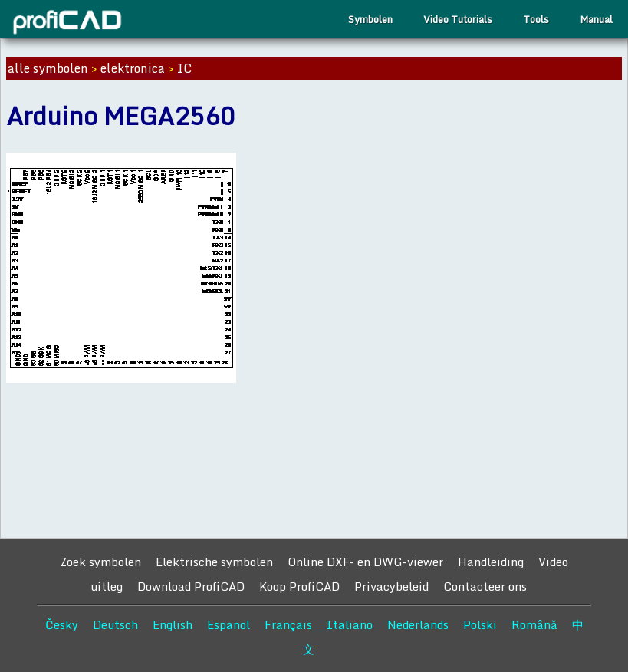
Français (288, 624)
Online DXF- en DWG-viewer (365, 562)
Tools (536, 19)
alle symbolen (48, 68)
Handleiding (491, 562)
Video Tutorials (458, 19)
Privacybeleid (391, 586)
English (173, 624)
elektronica (133, 68)
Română (534, 624)
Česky (62, 624)
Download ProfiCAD (191, 586)
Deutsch (115, 624)
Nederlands (418, 624)
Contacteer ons (485, 586)
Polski (480, 624)
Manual (596, 19)
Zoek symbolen (100, 562)
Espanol (229, 624)
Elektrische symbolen (214, 562)
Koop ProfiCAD (299, 586)
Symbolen (370, 19)
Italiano (350, 624)
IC (184, 68)
